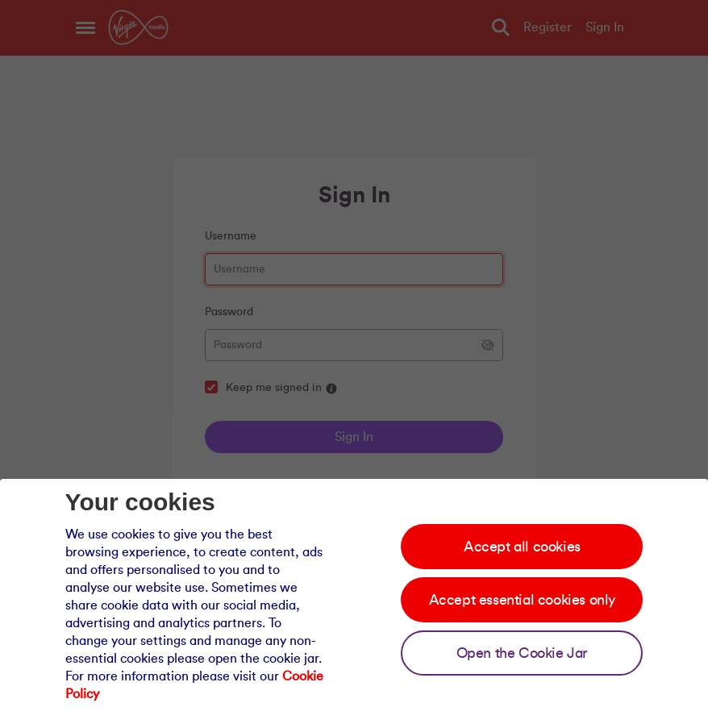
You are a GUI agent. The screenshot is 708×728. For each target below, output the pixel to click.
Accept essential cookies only (522, 600)
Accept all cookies (522, 547)
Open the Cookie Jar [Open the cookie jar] (522, 653)
